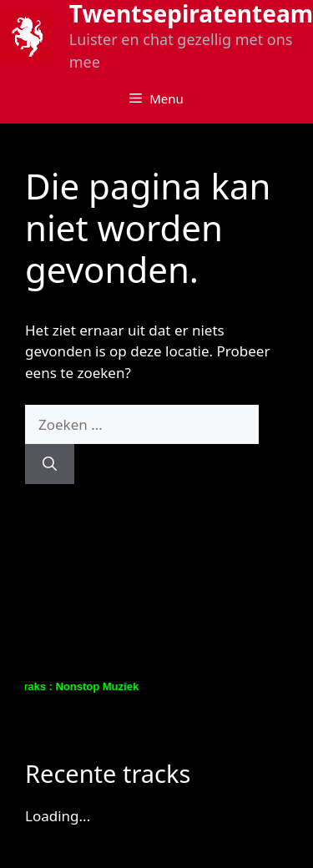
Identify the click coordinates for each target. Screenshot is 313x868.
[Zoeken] (50, 464)
